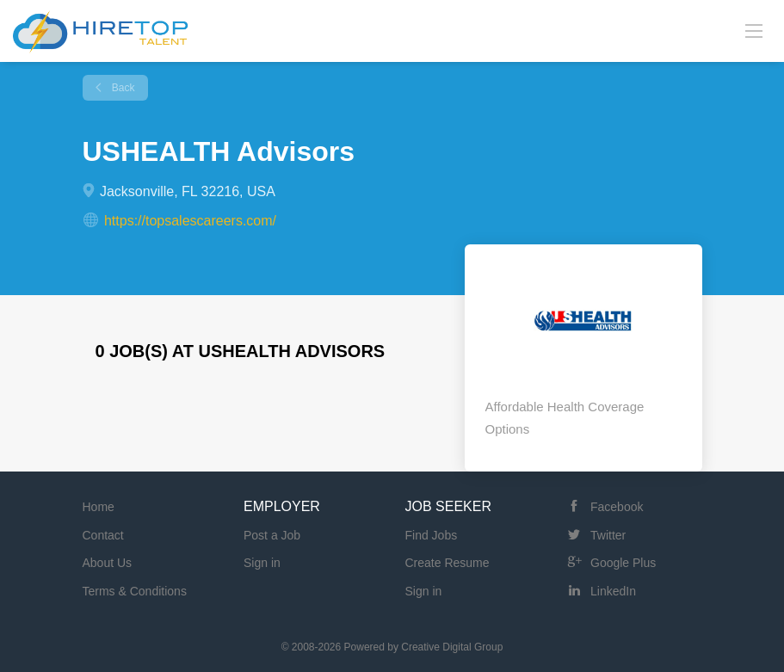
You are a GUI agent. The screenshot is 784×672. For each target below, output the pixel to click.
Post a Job (272, 535)
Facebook (617, 507)
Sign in (262, 563)
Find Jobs (432, 535)
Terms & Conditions (135, 591)
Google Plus (623, 563)
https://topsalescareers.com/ (190, 221)
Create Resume (448, 563)
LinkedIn (613, 591)
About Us (108, 563)
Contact (103, 535)
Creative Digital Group (452, 647)
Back (122, 88)
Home (99, 507)
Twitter (608, 535)
